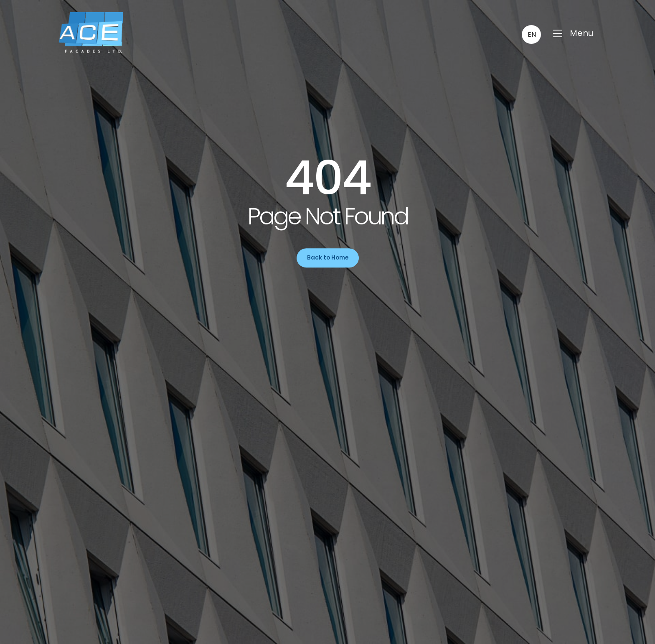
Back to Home (328, 258)
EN (532, 34)
